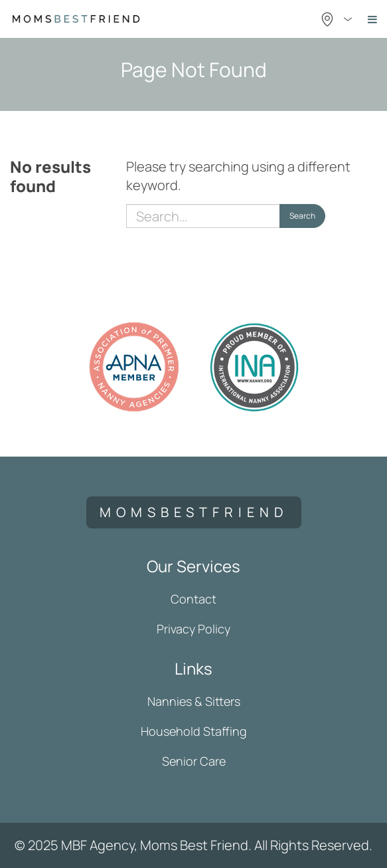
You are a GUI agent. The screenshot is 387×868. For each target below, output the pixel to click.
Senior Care (194, 761)
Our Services (193, 566)
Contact (193, 599)
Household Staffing (194, 731)
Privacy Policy (193, 629)
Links (193, 668)
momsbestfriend (194, 512)
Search (302, 216)
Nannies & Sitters (194, 701)
